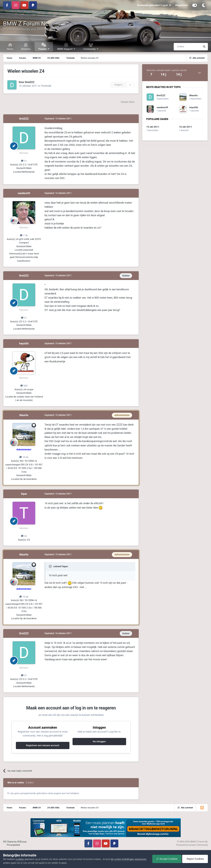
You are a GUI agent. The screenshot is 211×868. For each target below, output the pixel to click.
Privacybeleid (13, 845)
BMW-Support (65, 49)
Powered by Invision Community (192, 845)
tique (24, 494)
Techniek (46, 86)
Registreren (182, 5)
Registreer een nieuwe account (43, 745)
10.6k (24, 457)
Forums (43, 49)
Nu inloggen (99, 741)
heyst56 (24, 343)
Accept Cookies (166, 859)
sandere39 (24, 193)
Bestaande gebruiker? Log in (154, 5)
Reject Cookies (195, 859)
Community (90, 49)
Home (10, 49)
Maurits (24, 415)
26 (24, 536)
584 (24, 386)
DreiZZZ (30, 82)
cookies (20, 859)
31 (24, 161)
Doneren (26, 49)
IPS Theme (8, 842)
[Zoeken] (179, 47)
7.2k (24, 235)
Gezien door (128, 102)
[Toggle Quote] (51, 566)
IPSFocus (22, 842)
